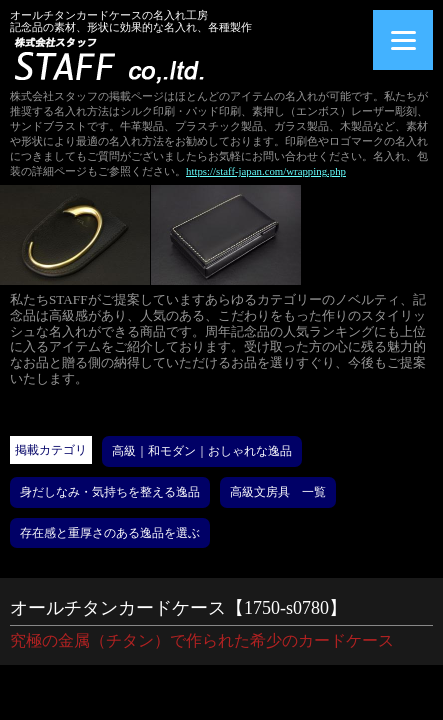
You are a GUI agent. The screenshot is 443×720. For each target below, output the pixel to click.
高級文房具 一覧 (278, 492)
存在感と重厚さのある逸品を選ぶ (110, 533)
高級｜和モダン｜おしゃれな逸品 (202, 451)
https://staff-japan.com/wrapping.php (266, 171)
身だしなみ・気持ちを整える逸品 (110, 492)
